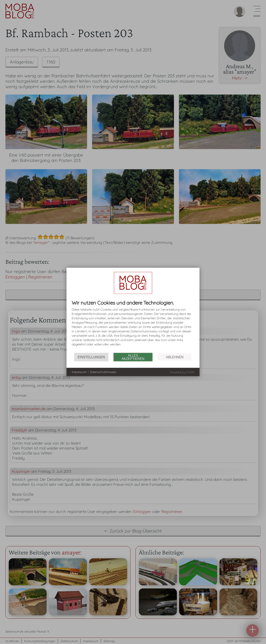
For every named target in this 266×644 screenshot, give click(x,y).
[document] (133, 326)
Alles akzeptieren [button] (133, 357)
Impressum (79, 372)
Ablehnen (175, 357)
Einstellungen (91, 357)
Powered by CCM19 (182, 372)
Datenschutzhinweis (103, 372)
